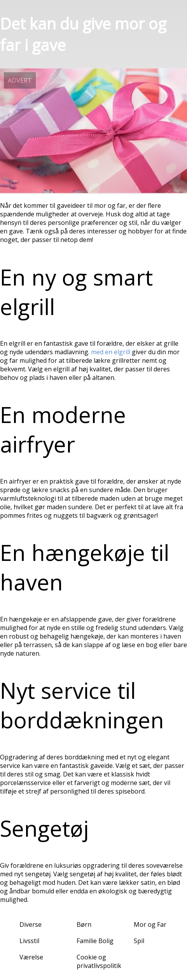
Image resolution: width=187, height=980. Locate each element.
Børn (84, 924)
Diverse (31, 924)
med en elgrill (111, 352)
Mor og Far (150, 924)
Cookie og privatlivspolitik (99, 961)
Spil (139, 941)
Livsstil (29, 941)
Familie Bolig (95, 941)
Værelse (31, 957)
